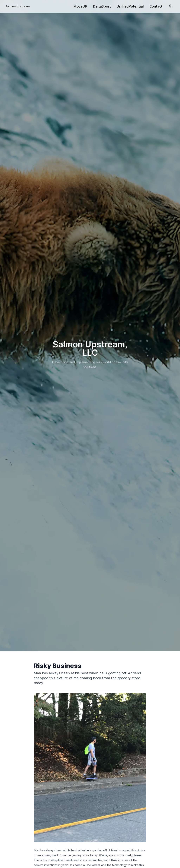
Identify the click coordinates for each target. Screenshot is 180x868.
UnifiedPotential (130, 6)
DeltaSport (102, 6)
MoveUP (80, 6)
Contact (156, 6)
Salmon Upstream (18, 6)
